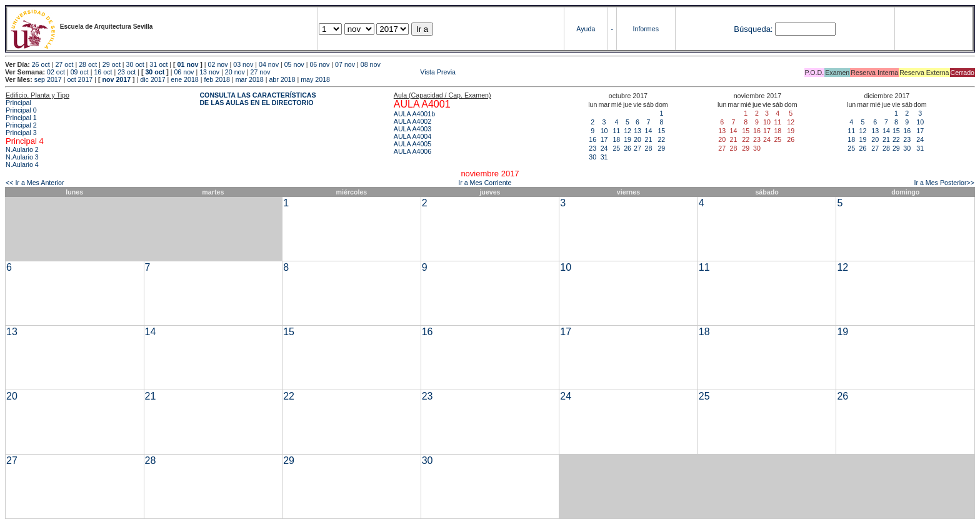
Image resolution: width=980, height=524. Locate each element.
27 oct (64, 64)
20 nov (235, 72)
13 (637, 131)
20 (637, 139)
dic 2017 (152, 79)
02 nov (218, 64)
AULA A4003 (412, 129)
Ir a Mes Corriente (485, 183)
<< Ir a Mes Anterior (35, 183)
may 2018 (315, 79)
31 (604, 157)
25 (616, 148)
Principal (18, 103)
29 (661, 148)
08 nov (371, 64)
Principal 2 (21, 125)
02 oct (56, 72)
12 (627, 131)
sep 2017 (48, 79)
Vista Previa (364, 72)
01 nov (188, 64)
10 (604, 131)
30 (592, 157)
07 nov (345, 64)
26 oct (41, 64)
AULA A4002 (412, 121)
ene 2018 (184, 79)
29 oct (112, 64)
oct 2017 (80, 79)
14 (648, 131)
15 (661, 131)
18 (616, 139)
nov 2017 (116, 79)
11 (616, 131)
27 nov (261, 72)
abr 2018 (282, 79)
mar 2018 (250, 79)
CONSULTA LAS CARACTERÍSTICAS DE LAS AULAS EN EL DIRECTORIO (257, 99)
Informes (646, 29)
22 (661, 139)
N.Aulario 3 (22, 157)
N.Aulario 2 (22, 149)
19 (627, 139)
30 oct (135, 64)
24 (604, 148)
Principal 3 (21, 133)
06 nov (319, 64)
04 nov (269, 64)
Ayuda (586, 29)
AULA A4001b (414, 114)
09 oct (80, 72)
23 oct (127, 72)
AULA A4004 (412, 136)
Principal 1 (21, 118)
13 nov (209, 72)
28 (648, 148)
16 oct (103, 72)
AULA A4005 (412, 144)
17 (604, 139)
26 (627, 148)
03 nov (243, 64)
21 (648, 139)
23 (592, 148)
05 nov (294, 64)
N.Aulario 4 (22, 164)
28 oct (88, 64)
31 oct (158, 64)
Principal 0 (21, 110)
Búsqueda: (753, 29)
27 (637, 148)
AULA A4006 (412, 151)
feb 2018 (217, 79)
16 (592, 139)
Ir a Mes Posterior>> (944, 183)
